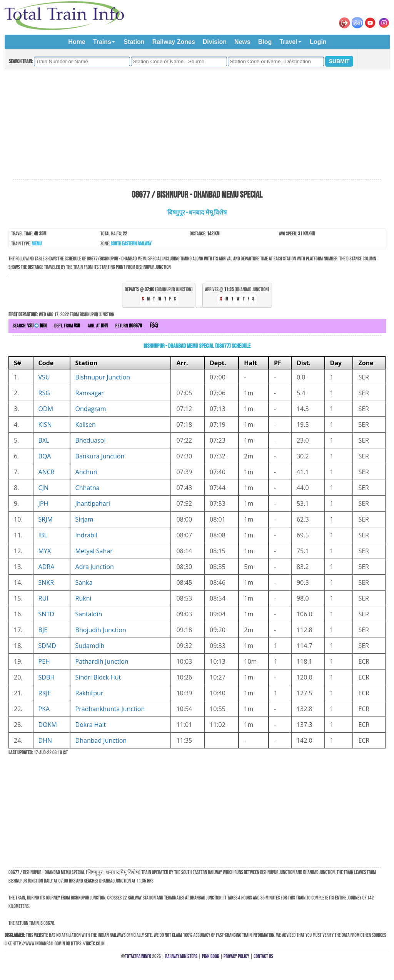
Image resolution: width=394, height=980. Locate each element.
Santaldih (89, 614)
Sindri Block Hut (98, 677)
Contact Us (263, 956)
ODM (46, 409)
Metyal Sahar (94, 551)
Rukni (83, 598)
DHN (45, 740)
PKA (44, 709)
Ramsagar (90, 393)
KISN (45, 425)
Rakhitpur (89, 693)
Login (318, 42)
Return (129, 326)
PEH (44, 661)
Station (134, 42)
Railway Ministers (181, 956)
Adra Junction (95, 567)
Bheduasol (91, 440)
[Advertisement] (197, 125)
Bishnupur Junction (103, 377)
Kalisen (86, 425)
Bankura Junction (100, 456)
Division (215, 42)
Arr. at (98, 326)
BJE (43, 630)
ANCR (47, 472)
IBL (43, 535)
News (242, 42)
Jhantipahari (93, 503)
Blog (265, 42)
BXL (44, 440)
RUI (43, 598)
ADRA (47, 567)
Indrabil (86, 535)
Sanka (84, 582)
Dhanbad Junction (101, 740)
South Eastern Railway (131, 244)
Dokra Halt (91, 725)
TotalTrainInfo (138, 956)
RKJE (45, 693)
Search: (30, 326)
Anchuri (87, 472)
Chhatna (88, 488)
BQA (45, 456)
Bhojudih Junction (101, 630)
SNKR (46, 582)
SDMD (47, 646)
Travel (288, 42)
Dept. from (67, 326)
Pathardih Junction (102, 661)
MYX (45, 551)
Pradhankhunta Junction (110, 709)
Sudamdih (90, 646)
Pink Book (211, 956)
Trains (102, 42)
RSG (44, 393)
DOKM (48, 725)
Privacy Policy (236, 956)
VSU (44, 377)
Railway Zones (174, 42)
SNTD (46, 614)
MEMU (37, 244)
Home (77, 42)
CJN (43, 488)
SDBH (47, 677)
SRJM (46, 519)
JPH (43, 503)
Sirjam (84, 519)
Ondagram (91, 409)
